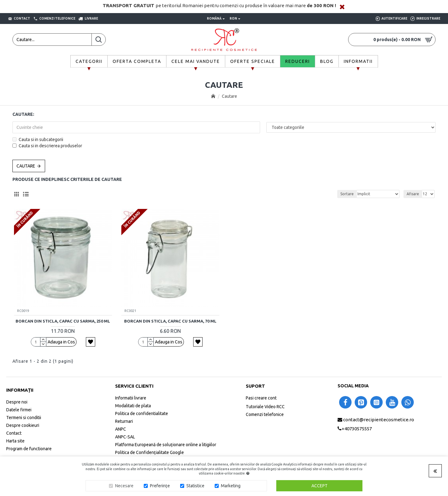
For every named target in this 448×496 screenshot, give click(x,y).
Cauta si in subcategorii (38, 139)
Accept (320, 486)
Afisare (413, 194)
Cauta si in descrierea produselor (47, 146)
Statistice (195, 486)
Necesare (124, 486)
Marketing (231, 486)
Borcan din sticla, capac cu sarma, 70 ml (170, 321)
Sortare (347, 194)
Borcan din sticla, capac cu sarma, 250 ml (63, 321)
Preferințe (160, 486)
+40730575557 (357, 429)
